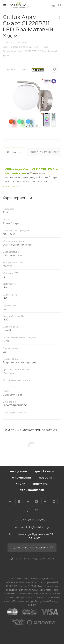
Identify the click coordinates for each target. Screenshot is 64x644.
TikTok (28, 510)
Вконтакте (10, 502)
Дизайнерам (44, 471)
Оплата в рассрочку (45, 152)
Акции (21, 484)
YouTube (54, 502)
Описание (14, 152)
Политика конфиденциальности (35, 559)
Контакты (41, 484)
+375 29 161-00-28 (33, 520)
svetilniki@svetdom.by (35, 527)
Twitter (28, 502)
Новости (45, 478)
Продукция (19, 471)
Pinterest (36, 510)
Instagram (36, 502)
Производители (32, 490)
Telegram (45, 502)
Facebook (19, 502)
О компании (22, 478)
